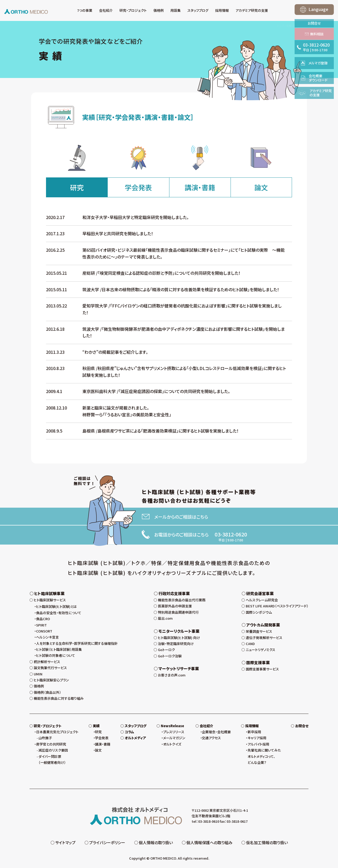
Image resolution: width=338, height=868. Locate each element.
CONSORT (44, 631)
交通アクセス (211, 738)
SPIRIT (41, 625)
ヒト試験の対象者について (56, 655)
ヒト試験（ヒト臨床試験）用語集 (59, 649)
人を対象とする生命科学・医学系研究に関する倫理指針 (77, 643)
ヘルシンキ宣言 (47, 637)
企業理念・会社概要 (216, 732)
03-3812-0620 (231, 534)
